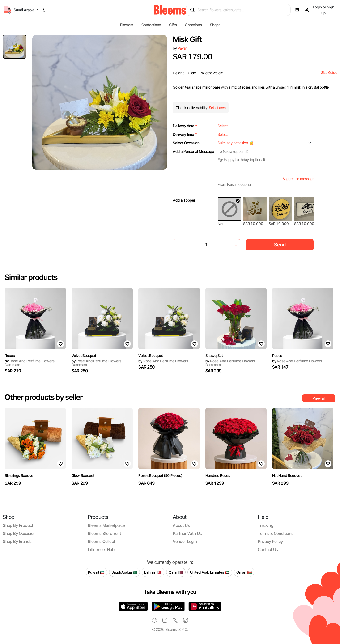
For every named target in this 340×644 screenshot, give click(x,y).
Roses (10, 356)
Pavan (183, 48)
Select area (217, 108)
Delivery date (185, 126)
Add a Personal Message (193, 151)
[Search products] (240, 10)
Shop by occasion (19, 533)
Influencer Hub (101, 549)
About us (181, 525)
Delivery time (185, 134)
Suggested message (299, 179)
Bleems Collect (102, 541)
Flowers (127, 25)
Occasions (193, 25)
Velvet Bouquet (84, 356)
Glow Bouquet (83, 475)
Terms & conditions (276, 533)
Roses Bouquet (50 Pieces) (160, 475)
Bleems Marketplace (106, 525)
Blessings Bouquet (20, 475)
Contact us (268, 549)
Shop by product (18, 525)
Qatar (176, 572)
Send (280, 245)
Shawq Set (214, 356)
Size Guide (329, 73)
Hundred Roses (218, 475)
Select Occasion (186, 143)
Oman (244, 572)
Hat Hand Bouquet (287, 475)
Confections (151, 25)
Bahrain (153, 572)
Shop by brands (17, 541)
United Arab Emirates (210, 572)
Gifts (173, 25)
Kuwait (96, 572)
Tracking (266, 525)
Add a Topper (184, 200)
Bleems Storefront (104, 533)
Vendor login (185, 541)
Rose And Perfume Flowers (163, 361)
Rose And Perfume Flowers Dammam (30, 363)
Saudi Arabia (124, 572)
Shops (215, 25)
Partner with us (187, 533)
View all (319, 398)
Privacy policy (270, 541)
